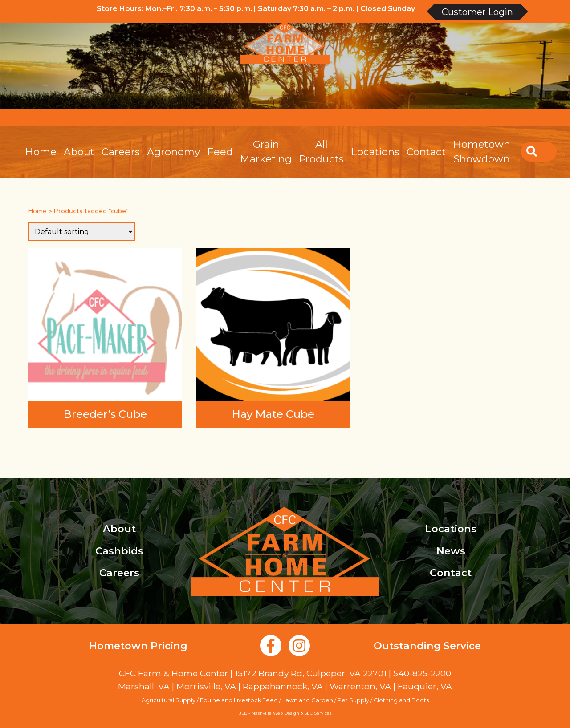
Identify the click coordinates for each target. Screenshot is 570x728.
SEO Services (318, 713)
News (451, 551)
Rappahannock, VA (283, 686)
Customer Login (477, 12)
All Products (321, 152)
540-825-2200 (422, 673)
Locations (375, 152)
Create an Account (507, 117)
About (79, 152)
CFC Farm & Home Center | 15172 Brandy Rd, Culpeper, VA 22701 (253, 673)
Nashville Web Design (275, 713)
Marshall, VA (144, 686)
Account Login (436, 117)
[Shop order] (82, 232)
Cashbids (119, 551)
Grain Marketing (266, 152)
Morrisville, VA (206, 686)
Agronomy (173, 152)
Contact (426, 152)
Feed (220, 152)
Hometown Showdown (482, 152)
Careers (121, 152)
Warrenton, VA (360, 686)
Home (41, 152)
